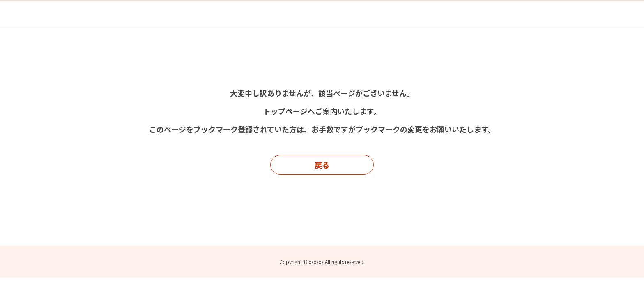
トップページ (285, 111)
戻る (322, 165)
